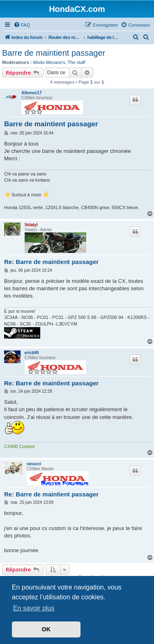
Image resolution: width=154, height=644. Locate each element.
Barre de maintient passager (54, 53)
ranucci (34, 464)
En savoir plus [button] (34, 608)
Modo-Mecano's (49, 62)
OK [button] (46, 629)
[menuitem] (22, 25)
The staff (77, 62)
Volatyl (31, 225)
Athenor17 (31, 93)
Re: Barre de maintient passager (51, 262)
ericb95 (32, 353)
